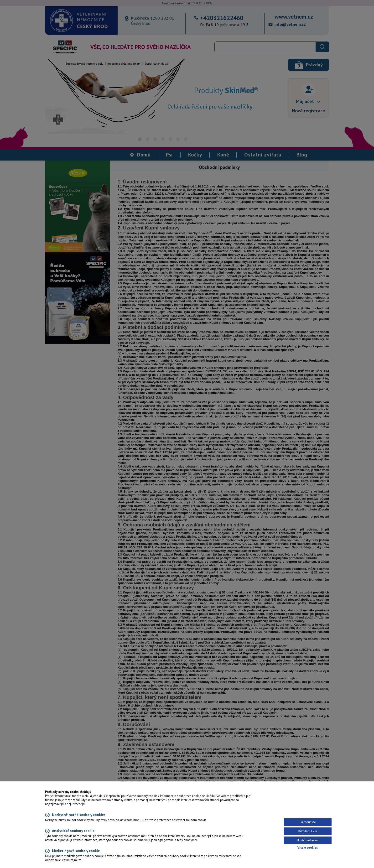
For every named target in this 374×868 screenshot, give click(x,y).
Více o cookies (308, 848)
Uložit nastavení (308, 840)
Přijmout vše (308, 822)
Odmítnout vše (308, 831)
